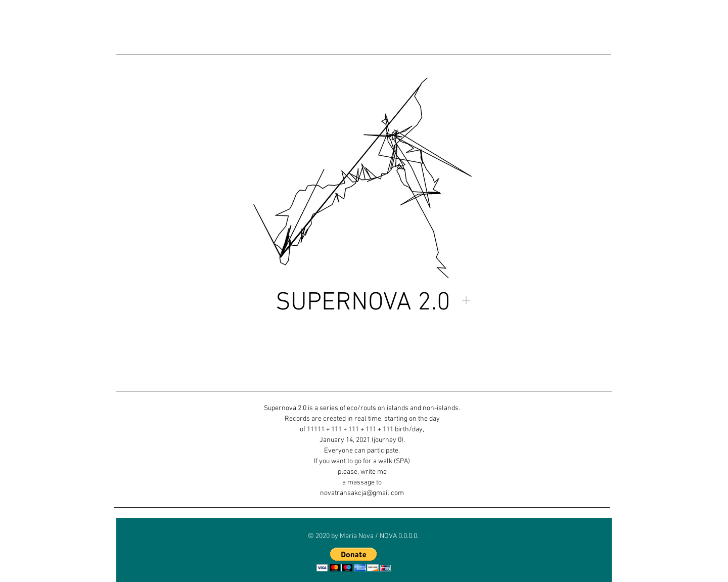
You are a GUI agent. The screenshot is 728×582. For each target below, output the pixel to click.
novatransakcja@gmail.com (362, 493)
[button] (354, 559)
